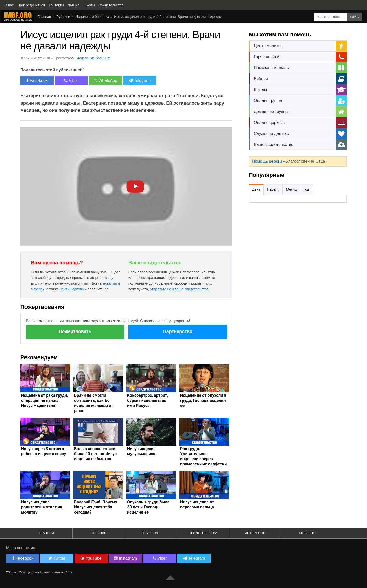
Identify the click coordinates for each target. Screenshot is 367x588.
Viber (71, 80)
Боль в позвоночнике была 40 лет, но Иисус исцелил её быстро (95, 454)
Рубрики (63, 17)
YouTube (91, 558)
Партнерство (178, 331)
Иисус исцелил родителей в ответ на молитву (42, 507)
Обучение (151, 533)
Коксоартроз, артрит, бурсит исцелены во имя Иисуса (148, 400)
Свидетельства (203, 533)
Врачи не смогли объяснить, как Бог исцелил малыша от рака (94, 403)
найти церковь (72, 289)
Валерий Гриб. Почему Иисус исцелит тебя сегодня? (96, 507)
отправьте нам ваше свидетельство (179, 289)
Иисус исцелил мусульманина (141, 451)
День (256, 189)
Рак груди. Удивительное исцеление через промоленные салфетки (203, 456)
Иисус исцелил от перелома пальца (197, 504)
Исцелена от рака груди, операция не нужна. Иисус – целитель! (45, 400)
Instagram (126, 558)
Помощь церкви (267, 161)
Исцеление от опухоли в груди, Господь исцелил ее (203, 400)
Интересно (255, 533)
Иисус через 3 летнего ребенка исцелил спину (44, 451)
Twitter (57, 558)
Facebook (37, 80)
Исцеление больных (92, 17)
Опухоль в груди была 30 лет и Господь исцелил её (148, 507)
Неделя (273, 189)
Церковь (99, 533)
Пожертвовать (75, 331)
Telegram (140, 80)
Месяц (291, 189)
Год (306, 189)
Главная (44, 17)
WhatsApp (106, 80)
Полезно (308, 533)
